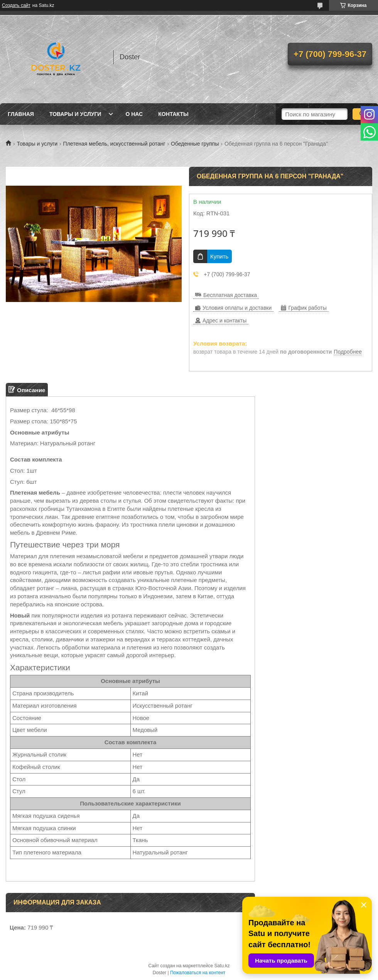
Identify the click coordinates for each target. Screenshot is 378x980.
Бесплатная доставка (230, 295)
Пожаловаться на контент (198, 973)
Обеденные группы (195, 144)
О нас (134, 114)
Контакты (173, 114)
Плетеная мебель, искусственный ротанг (114, 144)
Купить (219, 256)
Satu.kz (222, 966)
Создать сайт (16, 5)
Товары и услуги (75, 114)
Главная (21, 114)
